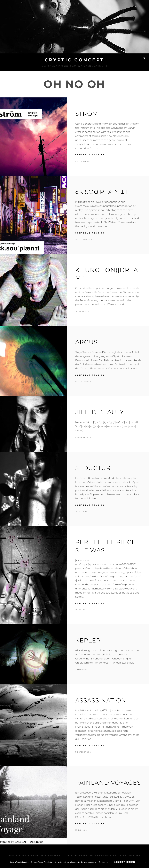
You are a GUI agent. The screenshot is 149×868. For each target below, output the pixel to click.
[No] (145, 862)
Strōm (87, 114)
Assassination (101, 700)
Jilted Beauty (100, 412)
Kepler (88, 640)
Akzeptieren (125, 862)
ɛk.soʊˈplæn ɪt (102, 192)
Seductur (93, 468)
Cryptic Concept (74, 60)
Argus (86, 342)
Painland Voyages (108, 783)
